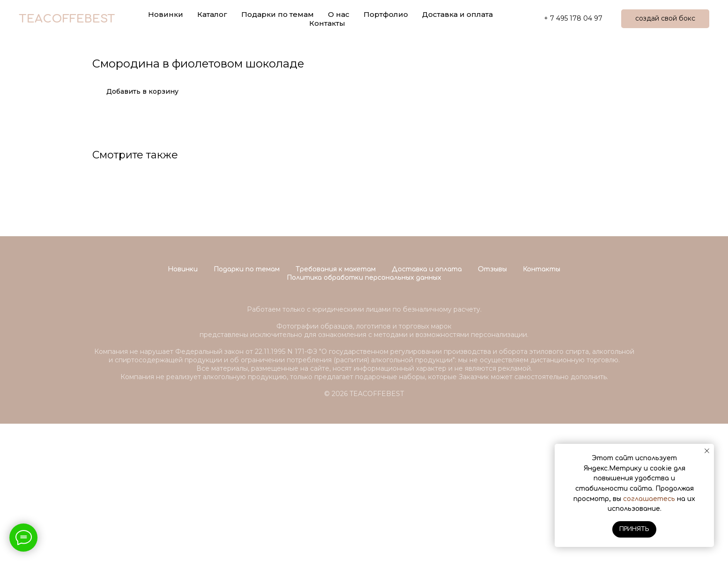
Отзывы (492, 407)
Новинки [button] (166, 14)
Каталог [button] (212, 14)
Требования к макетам (336, 407)
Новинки (183, 407)
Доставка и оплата (457, 14)
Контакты (327, 23)
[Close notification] (707, 451)
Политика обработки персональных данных (364, 415)
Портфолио (386, 14)
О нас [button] (339, 14)
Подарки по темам (247, 407)
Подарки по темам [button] (278, 14)
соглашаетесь (649, 499)
